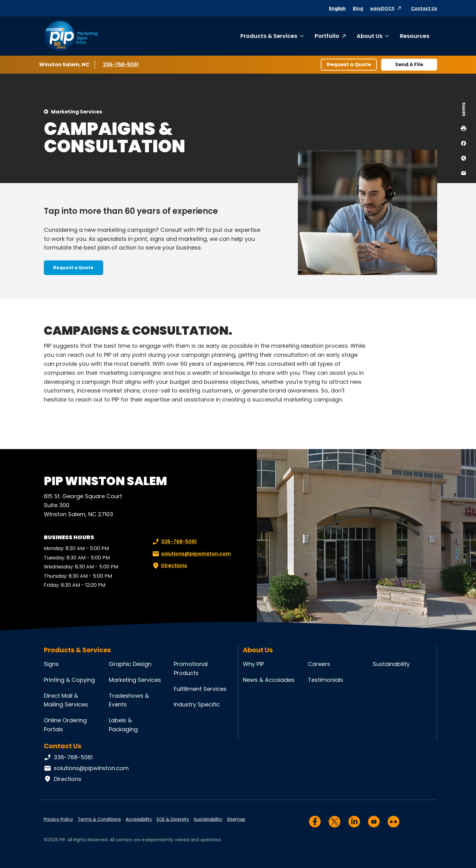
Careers (319, 664)
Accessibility (139, 819)
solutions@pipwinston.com (191, 554)
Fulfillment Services (200, 689)
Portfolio (327, 36)
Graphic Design (130, 664)
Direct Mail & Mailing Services (66, 700)
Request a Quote (349, 64)
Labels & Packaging (123, 725)
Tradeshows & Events (129, 700)
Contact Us (424, 8)
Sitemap (236, 819)
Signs (51, 664)
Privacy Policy (58, 819)
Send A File (409, 64)
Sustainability (391, 664)
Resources (415, 36)
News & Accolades (269, 680)
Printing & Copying (69, 680)
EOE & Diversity (173, 819)
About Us (370, 36)
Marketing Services (76, 112)
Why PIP (253, 664)
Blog (358, 8)
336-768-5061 (121, 64)
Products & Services (269, 36)
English (337, 8)
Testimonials (326, 680)
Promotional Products (191, 668)
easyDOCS (382, 8)
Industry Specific (197, 704)
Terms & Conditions (99, 819)
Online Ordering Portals (65, 725)
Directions (169, 566)
